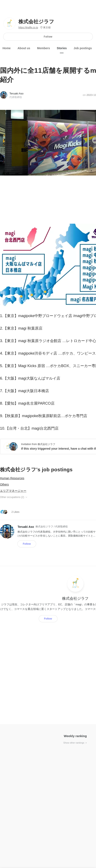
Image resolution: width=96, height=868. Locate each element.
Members (43, 48)
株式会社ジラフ (36, 22)
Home (7, 48)
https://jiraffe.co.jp (28, 28)
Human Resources (12, 478)
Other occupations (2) (14, 497)
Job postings (83, 48)
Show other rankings (75, 743)
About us (24, 48)
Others (4, 484)
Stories (62, 48)
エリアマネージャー (13, 491)
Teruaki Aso (16, 93)
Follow (48, 37)
